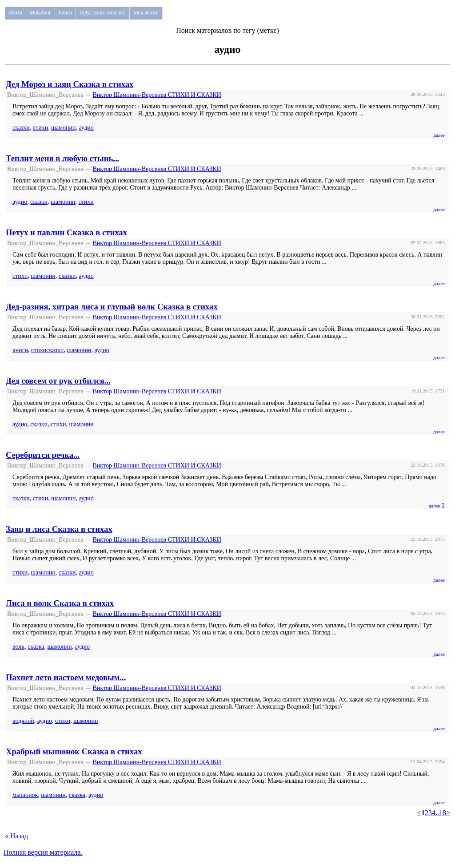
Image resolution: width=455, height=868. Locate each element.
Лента (15, 12)
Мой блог (41, 12)
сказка (36, 647)
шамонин (63, 128)
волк (18, 647)
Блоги (65, 12)
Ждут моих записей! (103, 12)
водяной (23, 721)
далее (439, 135)
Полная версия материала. (43, 852)
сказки (21, 128)
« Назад (16, 836)
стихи (40, 128)
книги (20, 350)
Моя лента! (146, 12)
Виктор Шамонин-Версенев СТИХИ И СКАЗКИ (157, 95)
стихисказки (47, 350)
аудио (86, 128)
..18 (441, 813)
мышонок (25, 795)
